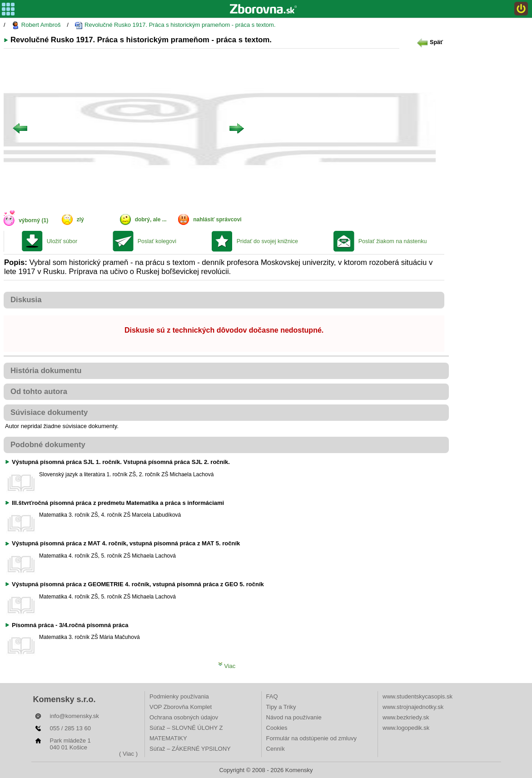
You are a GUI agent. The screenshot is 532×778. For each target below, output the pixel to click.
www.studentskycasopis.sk (418, 696)
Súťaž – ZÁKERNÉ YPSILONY (190, 749)
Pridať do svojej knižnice (267, 241)
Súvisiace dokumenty (49, 412)
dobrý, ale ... (151, 219)
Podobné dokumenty (48, 445)
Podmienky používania (179, 696)
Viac (227, 666)
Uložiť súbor (62, 241)
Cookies (277, 728)
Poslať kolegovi (157, 241)
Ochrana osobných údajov (184, 717)
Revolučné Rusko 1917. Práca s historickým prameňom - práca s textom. (175, 25)
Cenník (276, 749)
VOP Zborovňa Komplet (181, 707)
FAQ (272, 696)
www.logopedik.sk (406, 728)
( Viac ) (128, 754)
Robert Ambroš (36, 25)
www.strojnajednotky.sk (413, 707)
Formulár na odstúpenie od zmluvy (311, 738)
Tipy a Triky (281, 707)
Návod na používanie (294, 717)
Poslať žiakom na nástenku (393, 241)
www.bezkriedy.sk (406, 717)
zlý (80, 219)
